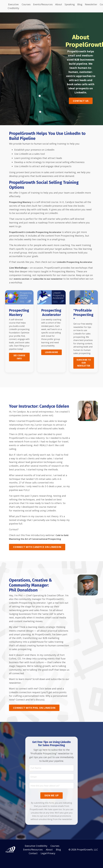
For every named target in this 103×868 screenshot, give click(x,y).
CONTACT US (81, 101)
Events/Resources (43, 4)
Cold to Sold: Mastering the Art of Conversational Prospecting (37, 543)
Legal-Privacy (48, 862)
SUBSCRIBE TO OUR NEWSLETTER (84, 367)
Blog (80, 4)
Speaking (70, 4)
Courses (26, 4)
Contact (33, 862)
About (59, 4)
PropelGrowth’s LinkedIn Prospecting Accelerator (38, 232)
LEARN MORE (51, 356)
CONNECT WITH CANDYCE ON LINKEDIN (37, 555)
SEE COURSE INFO (19, 361)
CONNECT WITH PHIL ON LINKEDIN (34, 716)
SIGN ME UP (52, 804)
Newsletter (91, 4)
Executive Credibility (13, 6)
